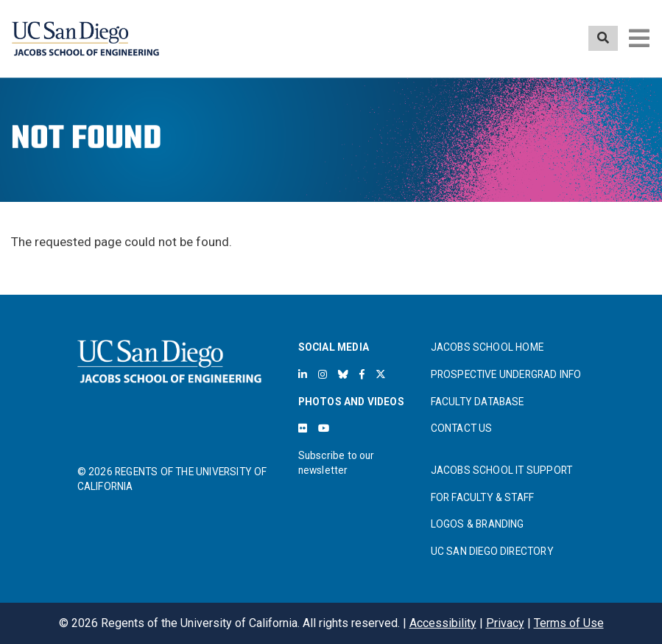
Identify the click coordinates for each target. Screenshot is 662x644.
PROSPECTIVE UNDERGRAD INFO (506, 374)
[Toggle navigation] (639, 38)
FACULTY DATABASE (478, 402)
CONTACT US (462, 428)
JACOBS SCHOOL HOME (487, 347)
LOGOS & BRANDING (478, 524)
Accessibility (443, 623)
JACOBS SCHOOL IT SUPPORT (502, 470)
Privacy (505, 623)
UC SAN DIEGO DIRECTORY (492, 551)
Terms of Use (569, 623)
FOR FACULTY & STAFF (483, 497)
